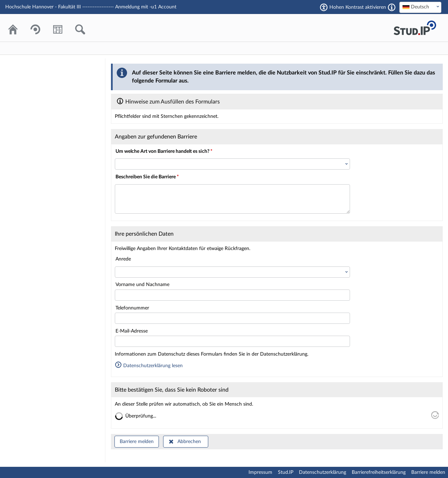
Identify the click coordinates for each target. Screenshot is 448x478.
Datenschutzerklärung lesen (149, 366)
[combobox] (420, 7)
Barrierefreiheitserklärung (379, 472)
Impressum (260, 472)
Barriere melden (137, 442)
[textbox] (420, 7)
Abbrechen (189, 442)
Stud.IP (286, 472)
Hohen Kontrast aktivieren (358, 7)
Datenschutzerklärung (323, 472)
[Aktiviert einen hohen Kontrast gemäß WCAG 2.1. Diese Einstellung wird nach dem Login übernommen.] (392, 7)
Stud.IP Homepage (415, 28)
